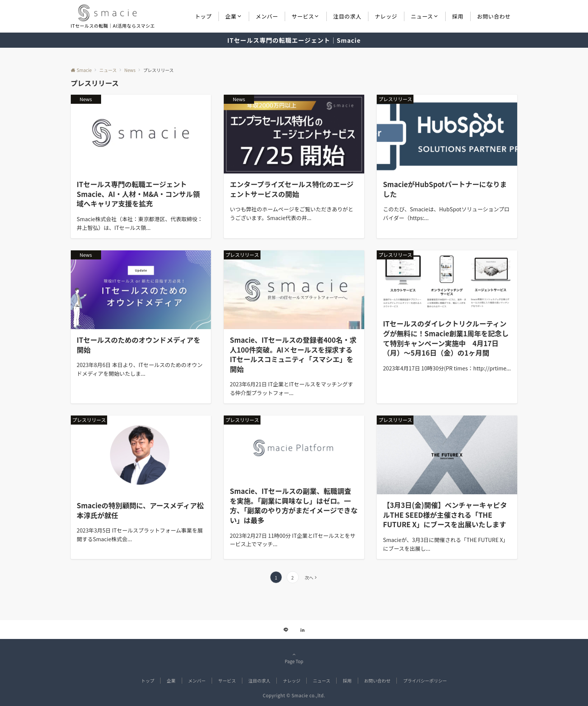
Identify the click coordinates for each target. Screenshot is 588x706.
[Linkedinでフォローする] (303, 630)
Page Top (294, 658)
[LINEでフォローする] (286, 630)
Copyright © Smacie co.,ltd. (294, 695)
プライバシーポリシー (425, 681)
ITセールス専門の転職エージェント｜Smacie (294, 40)
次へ (309, 578)
